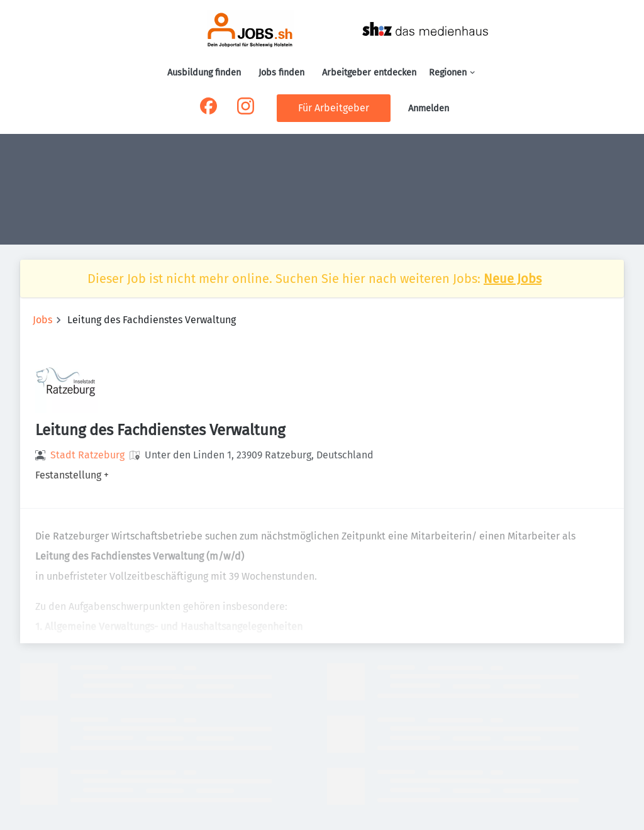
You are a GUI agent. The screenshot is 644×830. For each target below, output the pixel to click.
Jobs (42, 320)
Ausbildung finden (204, 73)
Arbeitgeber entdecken (369, 73)
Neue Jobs (513, 279)
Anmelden (429, 108)
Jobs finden (281, 73)
